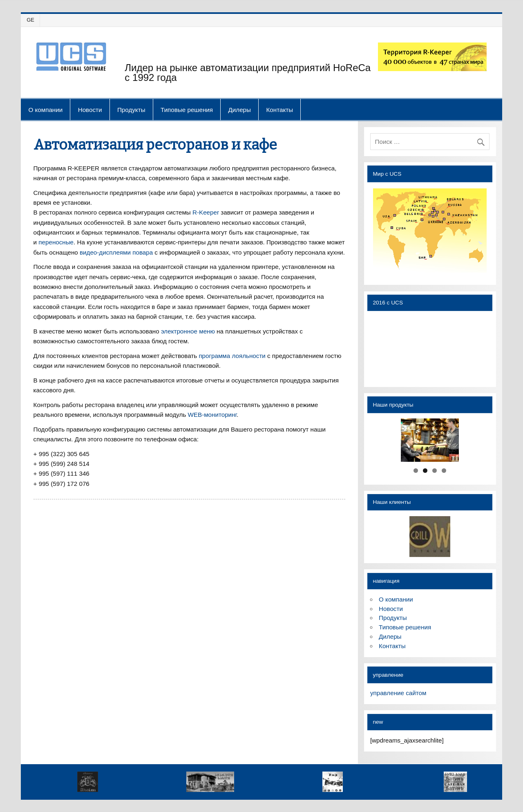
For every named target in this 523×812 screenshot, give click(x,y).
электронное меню (188, 331)
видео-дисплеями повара (116, 252)
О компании (45, 110)
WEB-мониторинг (212, 415)
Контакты (279, 110)
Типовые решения (187, 110)
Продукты (131, 110)
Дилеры (240, 110)
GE (30, 20)
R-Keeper (206, 212)
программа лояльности (232, 356)
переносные (56, 242)
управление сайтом (398, 693)
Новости (90, 110)
